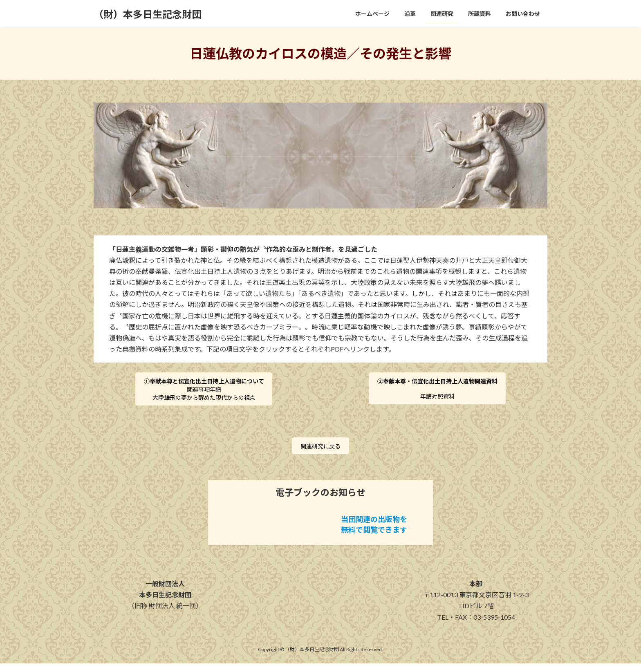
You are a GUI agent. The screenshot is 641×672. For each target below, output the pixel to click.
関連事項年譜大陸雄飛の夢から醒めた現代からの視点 (204, 392)
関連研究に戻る (320, 453)
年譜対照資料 (437, 391)
